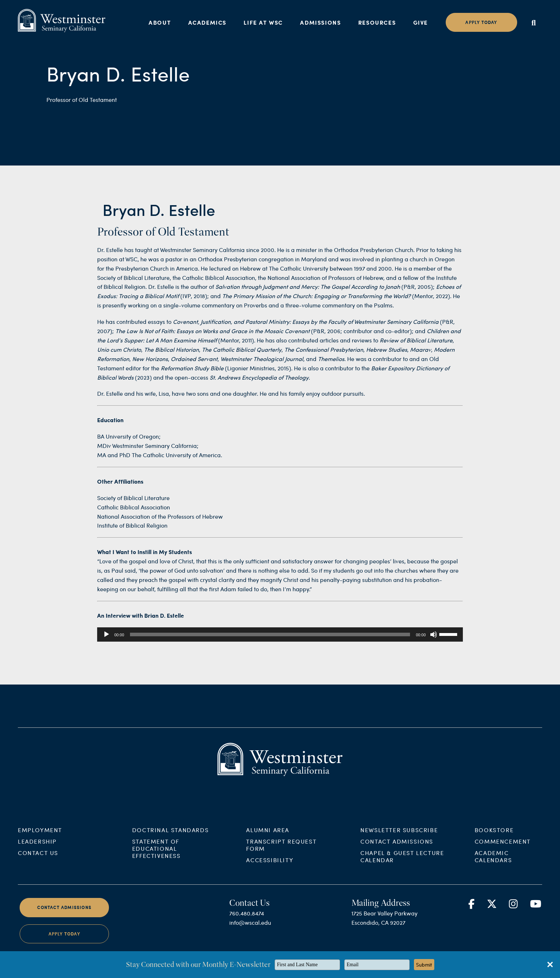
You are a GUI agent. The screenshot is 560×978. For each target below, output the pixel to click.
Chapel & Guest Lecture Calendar (402, 862)
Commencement (503, 847)
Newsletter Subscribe (399, 836)
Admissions (320, 22)
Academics (207, 22)
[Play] (106, 634)
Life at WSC (263, 22)
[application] (280, 634)
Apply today (481, 22)
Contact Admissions (397, 847)
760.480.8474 (247, 919)
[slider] (270, 634)
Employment (40, 836)
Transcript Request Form (281, 851)
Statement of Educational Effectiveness (156, 854)
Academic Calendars (493, 862)
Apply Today (64, 940)
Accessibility (270, 866)
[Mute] (434, 634)
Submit (424, 965)
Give (421, 22)
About (160, 22)
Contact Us (38, 859)
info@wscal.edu (250, 928)
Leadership (37, 847)
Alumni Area (268, 836)
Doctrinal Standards (170, 836)
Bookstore (494, 836)
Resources (377, 22)
